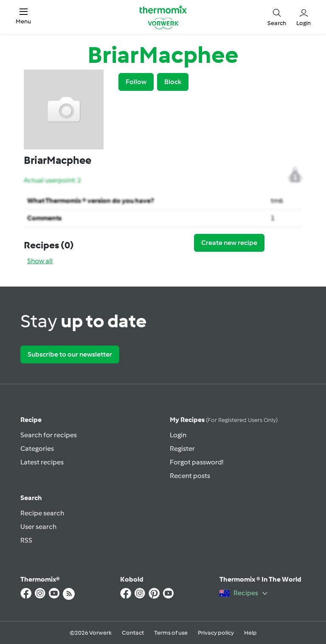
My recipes (224, 420)
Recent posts (190, 476)
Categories (37, 449)
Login (178, 435)
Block (173, 82)
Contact (133, 633)
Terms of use (171, 633)
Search (31, 498)
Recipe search (42, 513)
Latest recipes (42, 462)
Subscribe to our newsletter (70, 354)
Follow (136, 82)
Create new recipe (229, 243)
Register (182, 449)
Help (250, 633)
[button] (23, 17)
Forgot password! (197, 462)
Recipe (31, 420)
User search (38, 527)
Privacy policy (216, 633)
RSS (26, 540)
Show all (40, 261)
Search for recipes (49, 435)
